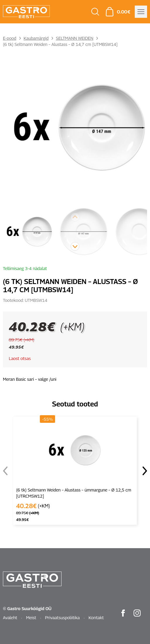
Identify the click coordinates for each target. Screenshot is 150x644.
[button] (75, 246)
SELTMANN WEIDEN (75, 38)
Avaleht (10, 617)
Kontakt (96, 617)
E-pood (10, 38)
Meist (31, 617)
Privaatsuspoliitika (63, 617)
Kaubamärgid (36, 38)
